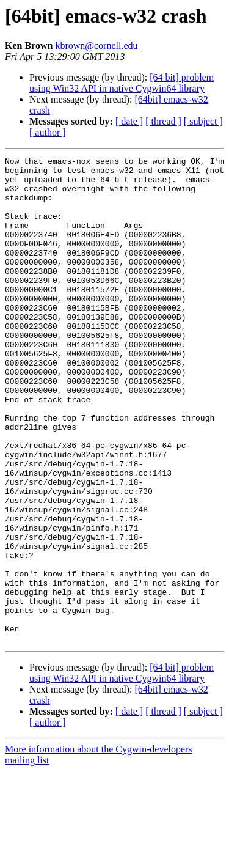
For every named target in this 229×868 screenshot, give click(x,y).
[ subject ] (203, 121)
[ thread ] (163, 121)
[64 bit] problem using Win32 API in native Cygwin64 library (122, 83)
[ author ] (48, 132)
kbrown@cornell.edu (96, 46)
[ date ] (129, 121)
